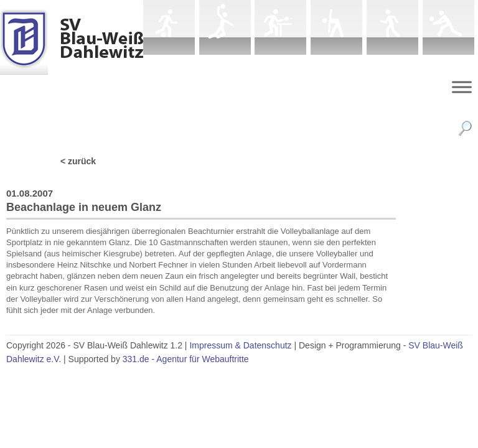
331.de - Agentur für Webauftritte (186, 359)
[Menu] (462, 87)
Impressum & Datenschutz (240, 345)
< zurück (78, 161)
